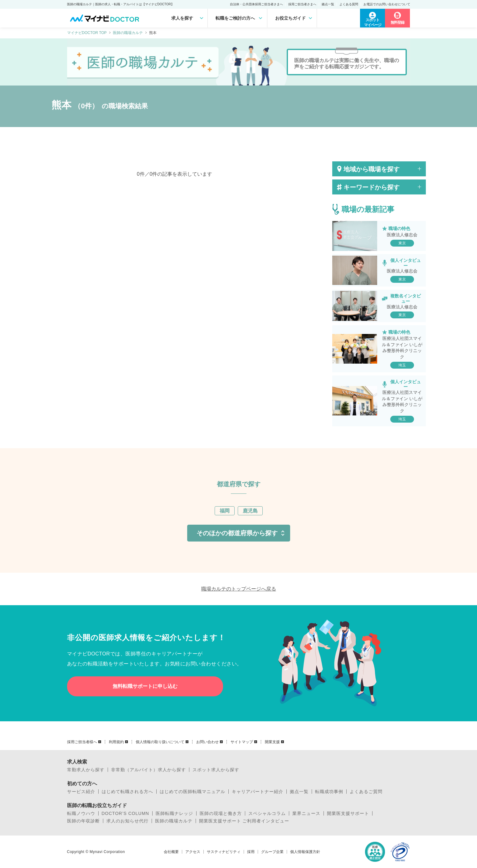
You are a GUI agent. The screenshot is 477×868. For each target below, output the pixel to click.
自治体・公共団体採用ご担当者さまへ (256, 4)
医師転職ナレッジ (174, 813)
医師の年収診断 (83, 821)
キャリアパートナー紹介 (258, 792)
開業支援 (272, 742)
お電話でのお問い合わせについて (387, 4)
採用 (251, 852)
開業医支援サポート (348, 813)
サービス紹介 (81, 792)
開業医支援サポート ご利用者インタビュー (244, 821)
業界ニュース (306, 813)
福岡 (225, 511)
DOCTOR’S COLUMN (125, 813)
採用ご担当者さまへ (302, 4)
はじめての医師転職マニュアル (192, 792)
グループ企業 (272, 852)
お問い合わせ (207, 742)
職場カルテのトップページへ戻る (239, 589)
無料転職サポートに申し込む (145, 686)
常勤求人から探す (86, 770)
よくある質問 (349, 4)
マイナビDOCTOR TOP (87, 33)
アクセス (193, 852)
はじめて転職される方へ (127, 792)
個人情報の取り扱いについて (160, 742)
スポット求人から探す (216, 770)
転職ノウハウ (81, 813)
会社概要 (171, 852)
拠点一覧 (328, 4)
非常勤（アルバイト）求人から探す (148, 770)
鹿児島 (250, 511)
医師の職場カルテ (128, 33)
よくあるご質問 (366, 792)
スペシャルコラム (267, 813)
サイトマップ (242, 742)
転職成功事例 (329, 792)
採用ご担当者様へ (82, 742)
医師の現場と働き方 (221, 813)
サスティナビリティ (224, 852)
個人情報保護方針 (305, 852)
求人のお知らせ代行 (127, 821)
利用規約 (116, 742)
